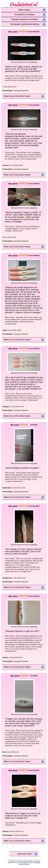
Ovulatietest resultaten (24, 14)
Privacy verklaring (24, 864)
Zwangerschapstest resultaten (24, 19)
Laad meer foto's (24, 854)
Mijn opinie (13, 32)
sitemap (38, 862)
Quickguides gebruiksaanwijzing (24, 24)
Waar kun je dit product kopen (17, 96)
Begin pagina (24, 10)
